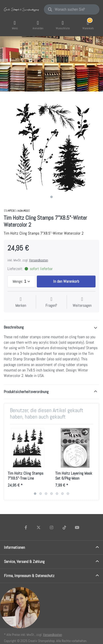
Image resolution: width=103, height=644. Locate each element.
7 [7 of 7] (68, 493)
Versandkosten (39, 260)
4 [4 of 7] (51, 493)
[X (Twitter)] (39, 527)
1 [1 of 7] (35, 493)
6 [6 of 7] (62, 493)
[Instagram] (51, 527)
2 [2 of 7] (41, 493)
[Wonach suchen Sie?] (72, 9)
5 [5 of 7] (57, 493)
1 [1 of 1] (51, 197)
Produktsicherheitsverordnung (26, 392)
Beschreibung (14, 327)
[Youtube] (77, 527)
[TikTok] (64, 527)
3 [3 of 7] (46, 493)
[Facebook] (26, 527)
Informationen (14, 547)
